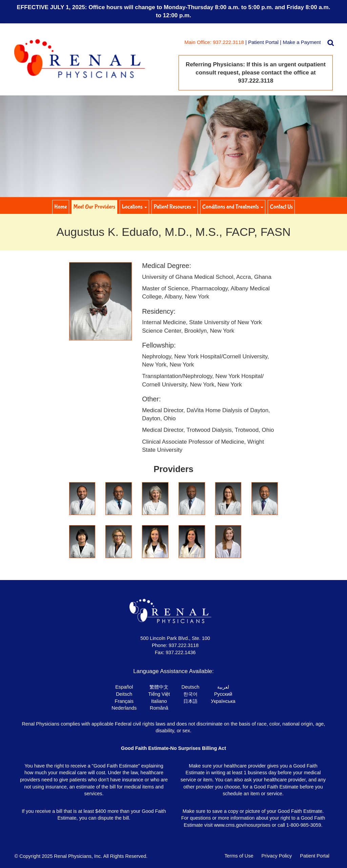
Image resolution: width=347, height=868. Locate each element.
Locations (135, 207)
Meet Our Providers (94, 207)
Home (60, 207)
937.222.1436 (181, 652)
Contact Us (282, 207)
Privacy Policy (277, 856)
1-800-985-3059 (304, 825)
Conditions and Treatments (233, 207)
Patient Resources (175, 207)
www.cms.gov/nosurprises (242, 825)
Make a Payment (302, 42)
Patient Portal (263, 42)
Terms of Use (239, 856)
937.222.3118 (184, 645)
